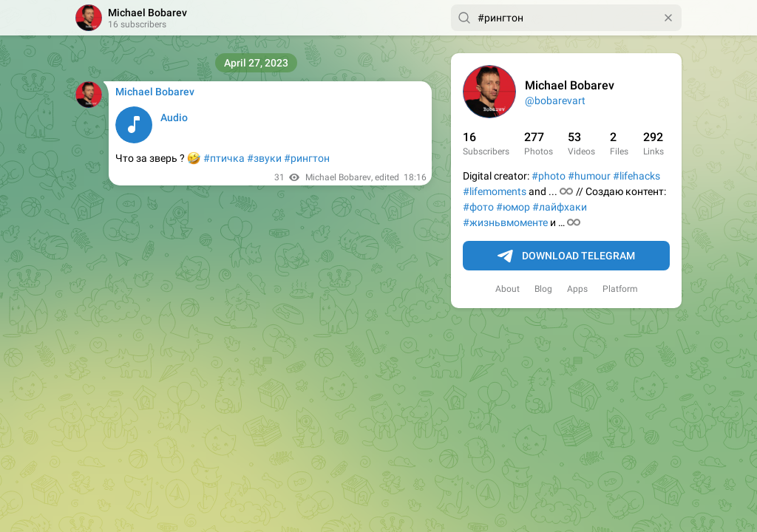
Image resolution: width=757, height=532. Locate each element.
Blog (543, 289)
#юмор (513, 207)
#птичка (224, 158)
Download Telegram (566, 256)
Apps (577, 289)
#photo (549, 176)
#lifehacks (637, 176)
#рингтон (307, 158)
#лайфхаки (560, 207)
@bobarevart (555, 100)
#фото (478, 207)
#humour (589, 176)
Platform (620, 289)
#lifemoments (495, 191)
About (508, 289)
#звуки (264, 158)
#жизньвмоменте (505, 222)
